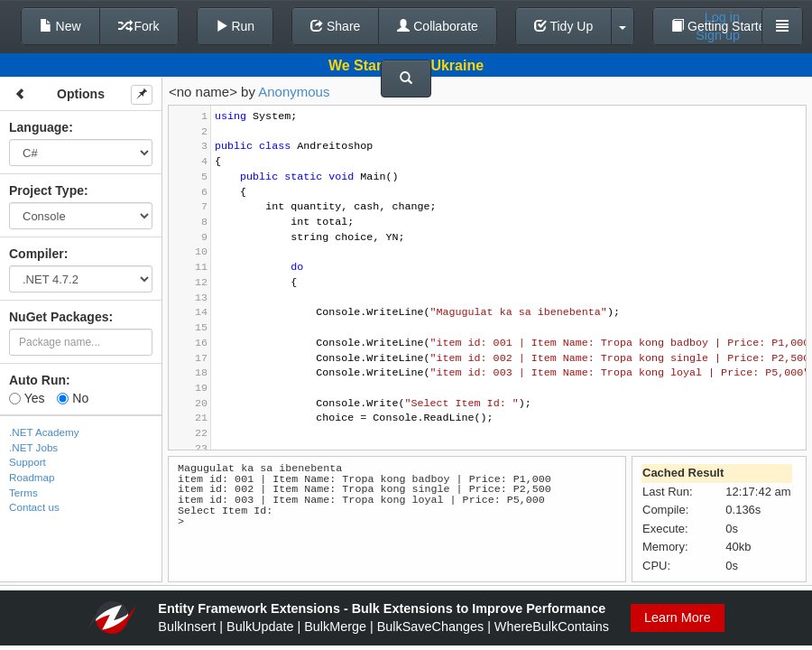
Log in (722, 17)
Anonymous (294, 92)
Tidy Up (563, 26)
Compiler (37, 254)
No (73, 398)
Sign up (718, 35)
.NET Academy (44, 432)
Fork (139, 26)
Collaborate (438, 26)
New (60, 26)
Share (335, 26)
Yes (27, 398)
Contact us (34, 507)
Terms (23, 492)
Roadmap (32, 477)
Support (28, 462)
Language (39, 127)
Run (235, 26)
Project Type (46, 190)
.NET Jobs (33, 447)
